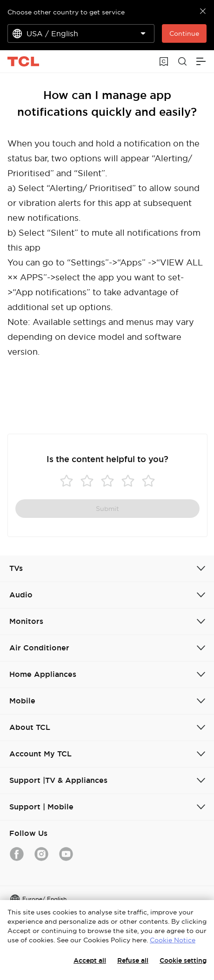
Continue (184, 33)
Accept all (90, 960)
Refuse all (133, 960)
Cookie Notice (173, 940)
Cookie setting (183, 960)
